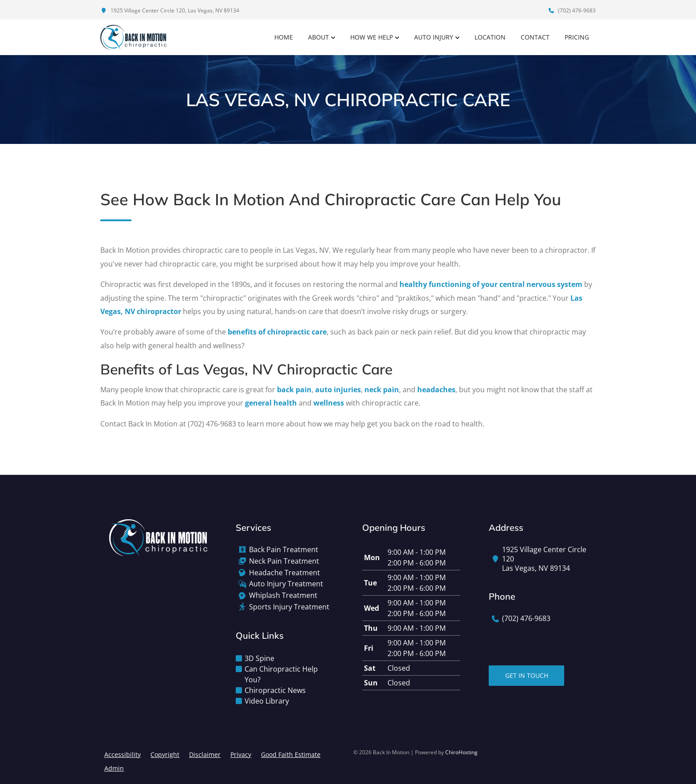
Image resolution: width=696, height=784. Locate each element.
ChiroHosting (461, 752)
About (318, 37)
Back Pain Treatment (284, 550)
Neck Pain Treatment (284, 561)
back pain (294, 390)
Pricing (577, 37)
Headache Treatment (285, 573)
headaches (436, 390)
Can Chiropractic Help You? (281, 674)
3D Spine (259, 658)
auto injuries (338, 390)
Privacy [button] (241, 754)
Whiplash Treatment (283, 595)
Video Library (267, 701)
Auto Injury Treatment (286, 584)
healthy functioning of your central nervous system (491, 284)
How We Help (372, 37)
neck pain (382, 390)
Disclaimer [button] (205, 754)
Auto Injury (434, 37)
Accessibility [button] (123, 754)
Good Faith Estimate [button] (291, 754)
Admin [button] (114, 768)
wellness (329, 403)
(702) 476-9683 (572, 10)
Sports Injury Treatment (289, 607)
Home (284, 37)
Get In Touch (527, 675)
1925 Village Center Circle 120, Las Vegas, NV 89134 (170, 10)
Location (490, 37)
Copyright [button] (165, 754)
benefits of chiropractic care (277, 332)
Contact (535, 37)
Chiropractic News (275, 690)
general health (271, 403)
